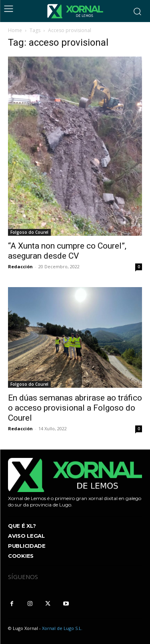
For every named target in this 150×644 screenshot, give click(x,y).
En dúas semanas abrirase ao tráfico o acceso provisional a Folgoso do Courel (75, 408)
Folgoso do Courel (29, 232)
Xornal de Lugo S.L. (62, 628)
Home (15, 30)
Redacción (20, 266)
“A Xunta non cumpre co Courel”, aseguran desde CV (67, 251)
